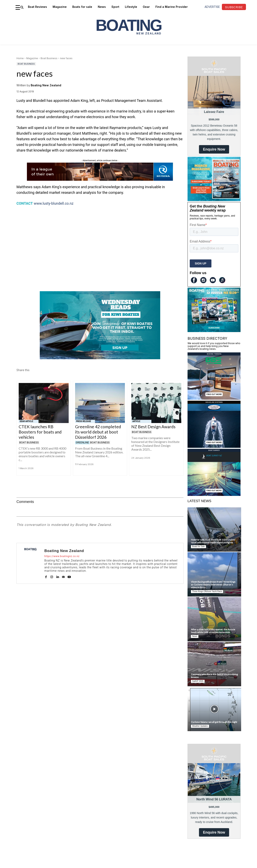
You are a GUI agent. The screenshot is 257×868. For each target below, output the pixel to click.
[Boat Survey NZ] (214, 495)
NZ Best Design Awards (153, 427)
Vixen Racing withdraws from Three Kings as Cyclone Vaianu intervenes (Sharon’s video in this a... (213, 585)
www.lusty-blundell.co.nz (54, 203)
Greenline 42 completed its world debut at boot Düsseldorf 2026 (98, 432)
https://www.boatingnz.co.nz (62, 556)
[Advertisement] (100, 240)
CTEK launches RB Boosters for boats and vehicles (40, 432)
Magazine (32, 58)
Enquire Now (214, 149)
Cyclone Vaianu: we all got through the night (214, 722)
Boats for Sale (198, 546)
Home (20, 58)
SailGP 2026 (198, 681)
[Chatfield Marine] (214, 446)
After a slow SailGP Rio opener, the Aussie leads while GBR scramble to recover (213, 631)
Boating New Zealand (46, 85)
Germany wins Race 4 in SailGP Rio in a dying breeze (214, 676)
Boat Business (49, 58)
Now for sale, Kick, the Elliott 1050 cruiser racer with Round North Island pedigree (213, 541)
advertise (212, 7)
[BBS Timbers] (214, 398)
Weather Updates (200, 726)
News (195, 636)
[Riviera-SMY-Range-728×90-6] (100, 180)
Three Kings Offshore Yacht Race (207, 591)
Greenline (82, 442)
